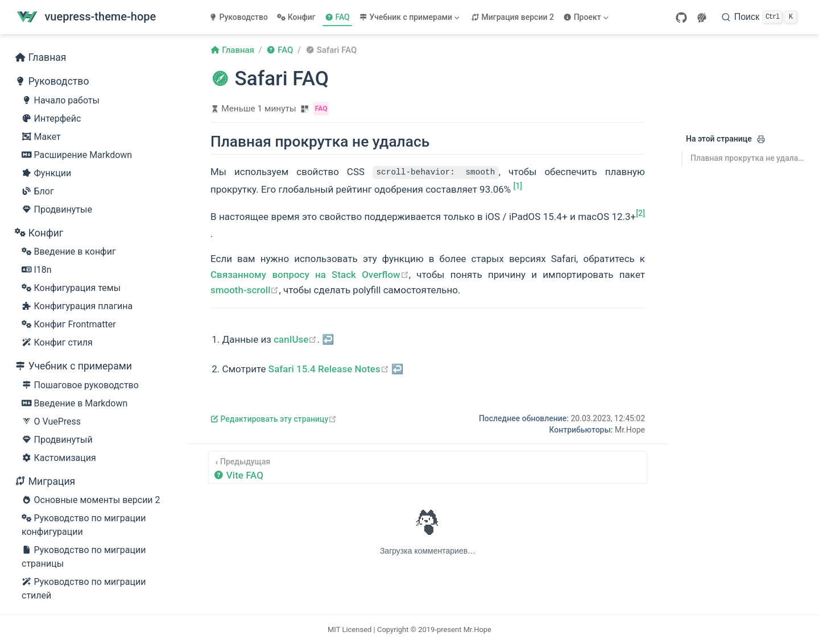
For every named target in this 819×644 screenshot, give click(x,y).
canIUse (295, 339)
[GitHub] (681, 18)
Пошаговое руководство (80, 385)
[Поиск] (759, 17)
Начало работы (61, 101)
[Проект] (587, 17)
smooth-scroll (245, 290)
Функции (46, 173)
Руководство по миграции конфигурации (84, 524)
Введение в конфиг (69, 252)
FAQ (337, 17)
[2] (640, 213)
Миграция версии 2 (512, 17)
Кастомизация (59, 458)
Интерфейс (51, 119)
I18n (37, 270)
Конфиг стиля (57, 343)
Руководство (238, 17)
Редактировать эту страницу (274, 419)
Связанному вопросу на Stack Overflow (310, 275)
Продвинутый (57, 440)
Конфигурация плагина (77, 306)
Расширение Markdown (77, 155)
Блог (38, 192)
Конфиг (296, 17)
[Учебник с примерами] (410, 17)
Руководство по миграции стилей (84, 588)
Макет (41, 137)
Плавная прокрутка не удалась (747, 158)
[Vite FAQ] (428, 467)
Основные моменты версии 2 (91, 500)
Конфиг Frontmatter (69, 325)
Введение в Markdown (75, 404)
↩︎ (328, 339)
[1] (518, 186)
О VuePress (51, 422)
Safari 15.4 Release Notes (329, 369)
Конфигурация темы (71, 288)
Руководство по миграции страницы (84, 556)
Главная (41, 57)
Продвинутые (57, 210)
